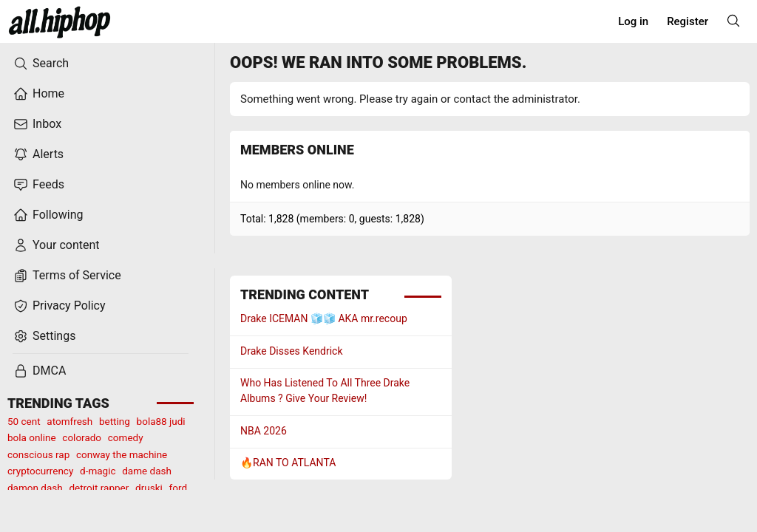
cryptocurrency (40, 471)
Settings (44, 336)
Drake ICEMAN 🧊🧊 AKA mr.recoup (324, 318)
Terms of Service (67, 276)
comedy (126, 437)
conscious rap (38, 454)
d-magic (98, 471)
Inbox (37, 124)
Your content (57, 245)
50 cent (24, 421)
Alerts (38, 154)
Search (41, 64)
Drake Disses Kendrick (292, 351)
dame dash (147, 471)
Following (48, 215)
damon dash (35, 488)
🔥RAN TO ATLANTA (288, 463)
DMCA (40, 371)
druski (149, 488)
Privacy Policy (60, 306)
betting (115, 421)
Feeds (39, 185)
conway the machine (122, 454)
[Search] (733, 21)
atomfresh (69, 421)
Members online (297, 150)
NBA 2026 (264, 431)
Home (39, 94)
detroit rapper (99, 488)
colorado (82, 437)
